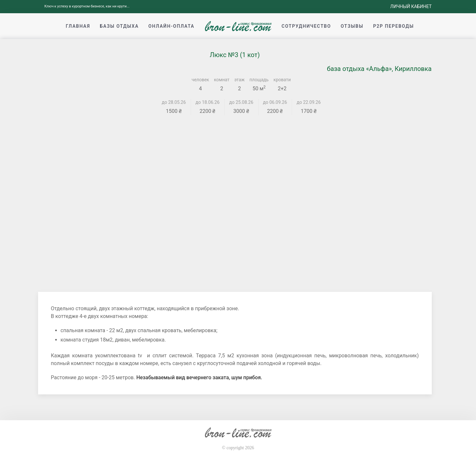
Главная (78, 26)
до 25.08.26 (241, 102)
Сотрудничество (306, 26)
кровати (282, 80)
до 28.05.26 (174, 102)
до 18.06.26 (208, 102)
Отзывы (352, 26)
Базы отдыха (119, 26)
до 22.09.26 (309, 102)
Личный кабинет (411, 6)
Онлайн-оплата (172, 26)
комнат (222, 80)
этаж (239, 80)
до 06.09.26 (275, 102)
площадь (259, 80)
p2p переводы (394, 26)
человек (200, 80)
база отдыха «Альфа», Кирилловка (379, 69)
